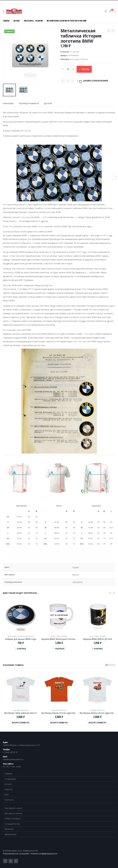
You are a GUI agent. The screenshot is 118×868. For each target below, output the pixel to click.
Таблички (84, 59)
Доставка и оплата (13, 813)
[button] (106, 665)
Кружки (64, 636)
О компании (10, 779)
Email (68, 81)
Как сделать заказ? (14, 808)
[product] (21, 615)
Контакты (9, 800)
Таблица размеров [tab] (29, 103)
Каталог (8, 784)
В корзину (85, 69)
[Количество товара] (68, 69)
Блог (7, 794)
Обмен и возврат (13, 818)
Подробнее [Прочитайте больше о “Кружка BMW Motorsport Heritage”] (60, 649)
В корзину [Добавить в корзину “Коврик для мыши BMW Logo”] (22, 649)
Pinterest (11, 861)
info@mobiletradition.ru (13, 759)
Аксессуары (75, 59)
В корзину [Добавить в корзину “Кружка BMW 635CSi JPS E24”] (98, 649)
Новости (9, 789)
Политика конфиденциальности (44, 854)
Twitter (63, 81)
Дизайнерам (11, 834)
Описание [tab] (8, 103)
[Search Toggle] (106, 11)
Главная (8, 774)
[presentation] (110, 593)
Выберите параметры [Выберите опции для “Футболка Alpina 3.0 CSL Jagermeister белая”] (97, 723)
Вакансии (9, 829)
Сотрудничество (12, 824)
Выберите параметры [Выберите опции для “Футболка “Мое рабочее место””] (21, 723)
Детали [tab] (48, 103)
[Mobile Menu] (4, 11)
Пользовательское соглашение (16, 854)
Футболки (24, 710)
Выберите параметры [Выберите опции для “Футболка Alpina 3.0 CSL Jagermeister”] (59, 723)
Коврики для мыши (26, 636)
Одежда (16, 710)
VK (73, 81)
